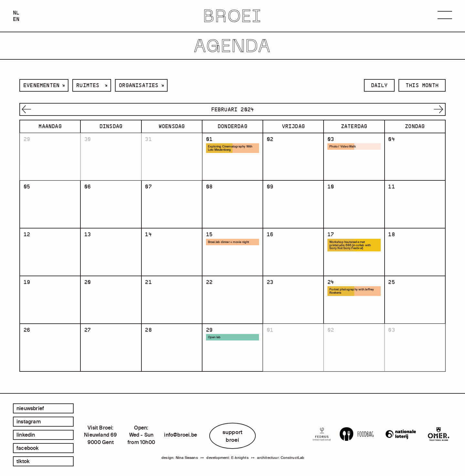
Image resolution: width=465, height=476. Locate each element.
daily (379, 85)
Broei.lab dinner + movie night (229, 243)
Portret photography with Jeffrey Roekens (352, 292)
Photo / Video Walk (343, 147)
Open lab (214, 339)
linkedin (26, 435)
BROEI (233, 16)
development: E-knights (227, 458)
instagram (29, 421)
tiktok (23, 461)
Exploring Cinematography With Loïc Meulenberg (230, 148)
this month (422, 85)
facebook (28, 448)
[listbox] (44, 85)
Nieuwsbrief (30, 408)
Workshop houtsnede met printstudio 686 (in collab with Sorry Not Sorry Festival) (350, 246)
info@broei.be (181, 435)
